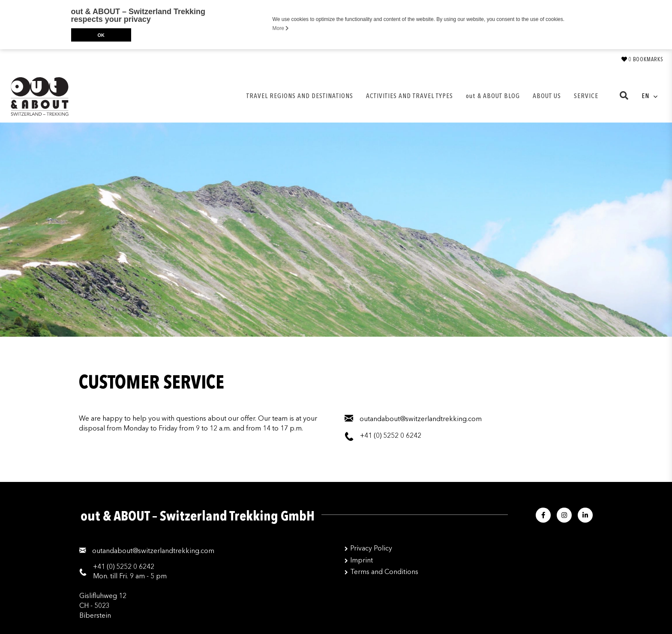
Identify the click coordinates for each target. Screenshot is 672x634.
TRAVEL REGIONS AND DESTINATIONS (300, 96)
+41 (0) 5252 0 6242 (124, 567)
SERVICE (586, 96)
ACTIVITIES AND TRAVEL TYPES (409, 96)
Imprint (361, 560)
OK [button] (101, 35)
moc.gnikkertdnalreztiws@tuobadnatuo (153, 551)
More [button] (281, 28)
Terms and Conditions (384, 572)
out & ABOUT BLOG (493, 96)
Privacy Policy (371, 548)
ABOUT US (547, 96)
